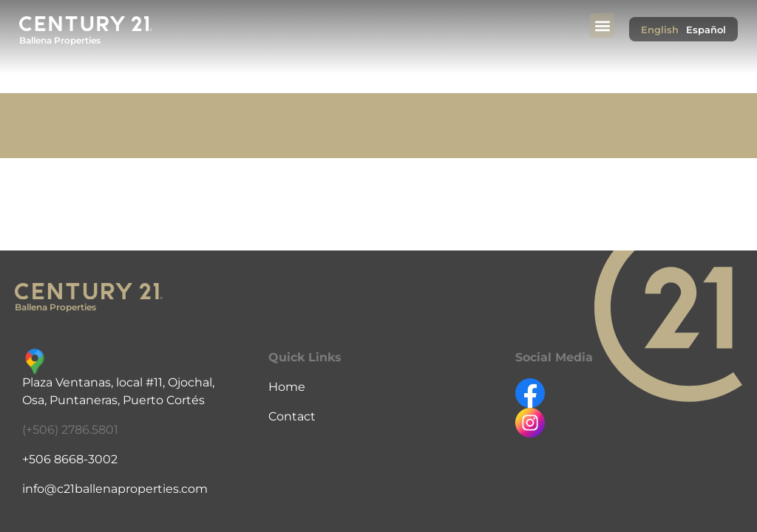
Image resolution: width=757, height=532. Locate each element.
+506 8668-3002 (70, 459)
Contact (292, 416)
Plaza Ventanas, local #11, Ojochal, (118, 382)
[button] (602, 25)
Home (287, 387)
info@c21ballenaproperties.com (115, 489)
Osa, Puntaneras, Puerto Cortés (113, 400)
